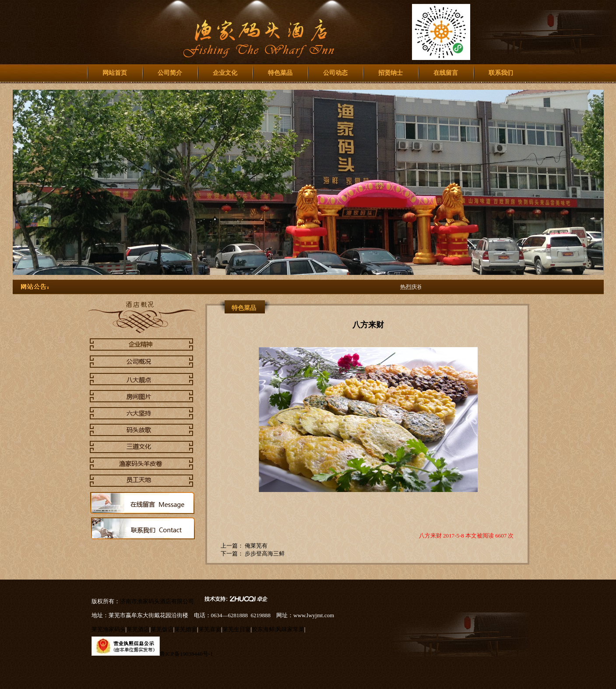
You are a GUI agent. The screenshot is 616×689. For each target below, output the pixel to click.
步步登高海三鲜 (264, 554)
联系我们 (501, 73)
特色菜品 (280, 73)
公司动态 (335, 73)
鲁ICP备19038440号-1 (187, 654)
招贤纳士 (391, 73)
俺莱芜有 (255, 546)
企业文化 (225, 73)
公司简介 (170, 73)
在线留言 (446, 73)
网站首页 (115, 73)
